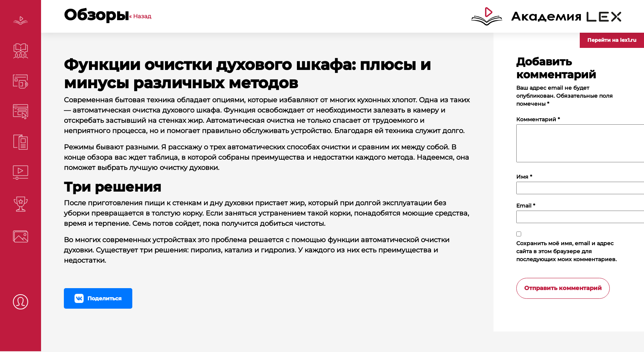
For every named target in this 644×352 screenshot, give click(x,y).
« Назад (140, 16)
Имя (524, 177)
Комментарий (538, 119)
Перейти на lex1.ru (612, 40)
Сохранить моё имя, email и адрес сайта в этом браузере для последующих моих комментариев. (566, 251)
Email (526, 206)
